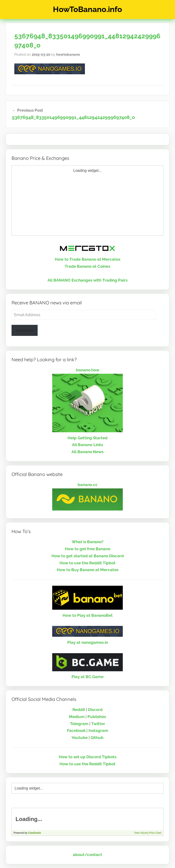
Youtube (80, 738)
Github (97, 738)
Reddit (79, 710)
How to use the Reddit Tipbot (87, 563)
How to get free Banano (88, 549)
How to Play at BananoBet (88, 615)
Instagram (98, 731)
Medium (77, 717)
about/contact (87, 855)
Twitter (98, 724)
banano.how (88, 370)
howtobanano (68, 55)
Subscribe (25, 330)
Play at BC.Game (87, 677)
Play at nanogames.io (88, 642)
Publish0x (97, 717)
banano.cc (88, 485)
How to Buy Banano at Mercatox (88, 570)
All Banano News (87, 452)
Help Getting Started (87, 438)
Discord (95, 710)
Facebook (76, 731)
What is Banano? (88, 542)
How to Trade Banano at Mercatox (88, 259)
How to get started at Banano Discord (88, 556)
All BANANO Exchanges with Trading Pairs (87, 280)
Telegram (79, 724)
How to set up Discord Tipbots (88, 757)
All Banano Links (87, 445)
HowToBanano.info (87, 9)
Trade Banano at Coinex (87, 266)
